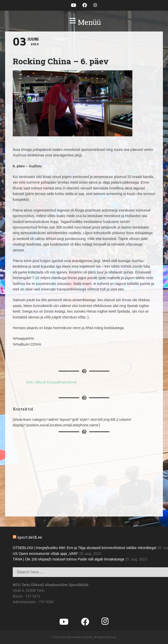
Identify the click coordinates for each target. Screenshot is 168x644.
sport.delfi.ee (30, 537)
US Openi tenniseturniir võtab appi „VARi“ (45, 554)
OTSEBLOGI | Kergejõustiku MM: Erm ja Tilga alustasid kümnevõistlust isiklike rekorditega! (85, 548)
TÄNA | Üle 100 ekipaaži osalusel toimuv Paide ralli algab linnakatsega (68, 559)
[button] (84, 22)
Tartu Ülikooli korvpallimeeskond (51, 382)
